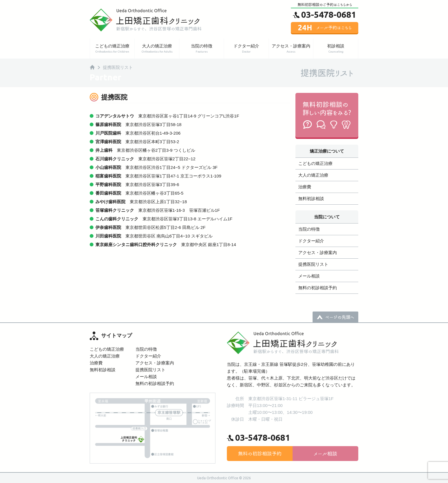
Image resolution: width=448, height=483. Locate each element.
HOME (92, 67)
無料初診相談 (311, 198)
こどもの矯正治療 (112, 49)
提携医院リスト (313, 264)
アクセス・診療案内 (291, 49)
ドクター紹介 (246, 49)
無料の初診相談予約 (318, 288)
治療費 (305, 187)
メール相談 (309, 276)
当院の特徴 (202, 49)
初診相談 (336, 49)
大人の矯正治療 (157, 49)
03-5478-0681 (329, 14)
